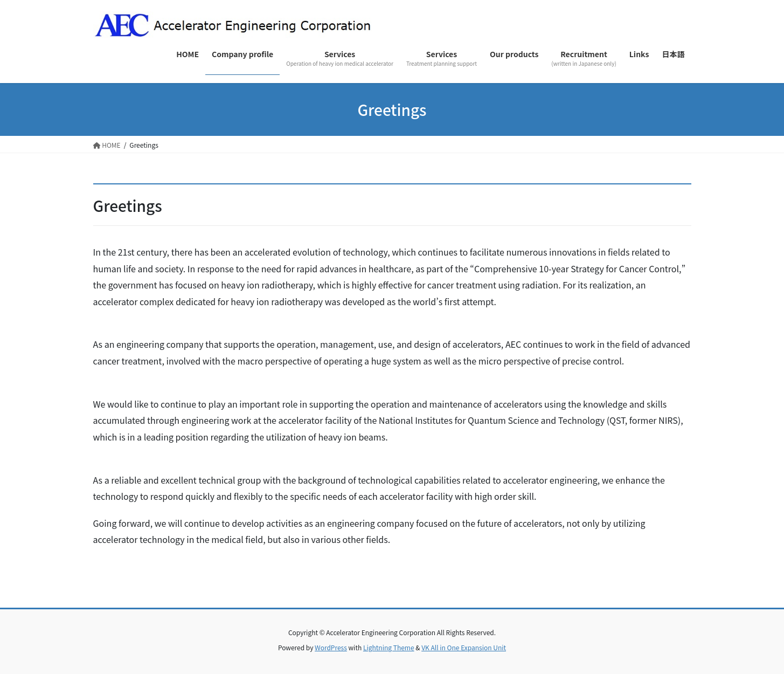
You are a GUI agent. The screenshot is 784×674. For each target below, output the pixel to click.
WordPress (331, 647)
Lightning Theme (389, 647)
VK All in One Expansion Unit (464, 647)
